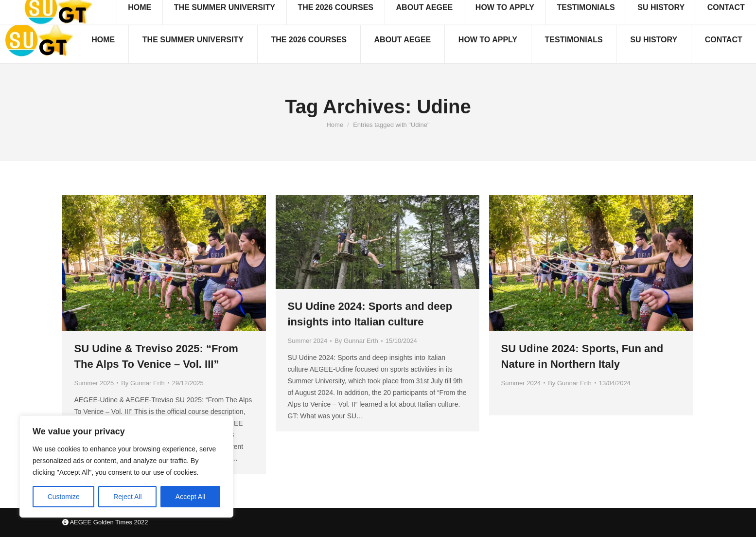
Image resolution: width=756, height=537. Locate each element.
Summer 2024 (308, 341)
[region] (126, 466)
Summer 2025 (94, 383)
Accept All (190, 497)
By (143, 383)
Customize (64, 497)
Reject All (127, 497)
